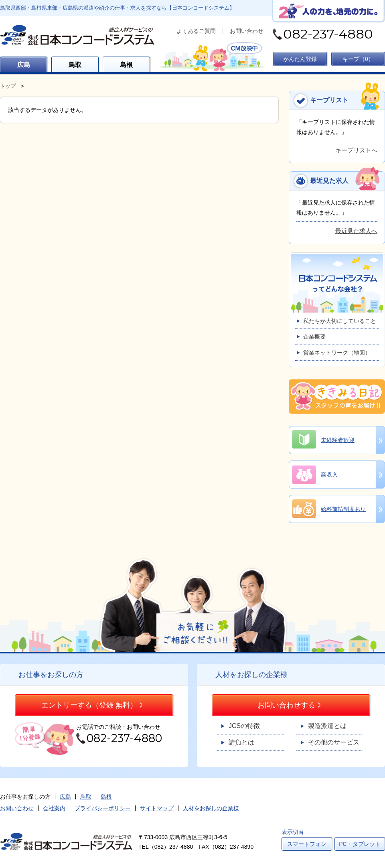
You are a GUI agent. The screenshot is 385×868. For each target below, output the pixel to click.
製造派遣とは (327, 726)
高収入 (329, 475)
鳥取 (75, 65)
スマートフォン (307, 844)
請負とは (241, 742)
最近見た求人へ (356, 231)
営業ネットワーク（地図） (337, 353)
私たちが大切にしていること (340, 321)
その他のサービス (334, 742)
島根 (126, 65)
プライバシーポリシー (103, 808)
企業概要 (314, 337)
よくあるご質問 (196, 31)
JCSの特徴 (244, 726)
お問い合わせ (247, 31)
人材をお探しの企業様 (211, 808)
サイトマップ (157, 808)
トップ (8, 86)
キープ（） (358, 59)
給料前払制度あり (343, 509)
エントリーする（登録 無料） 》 (94, 705)
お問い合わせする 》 (291, 705)
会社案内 (54, 808)
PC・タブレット (360, 844)
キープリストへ (356, 150)
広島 (24, 65)
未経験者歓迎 (338, 440)
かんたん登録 (300, 59)
